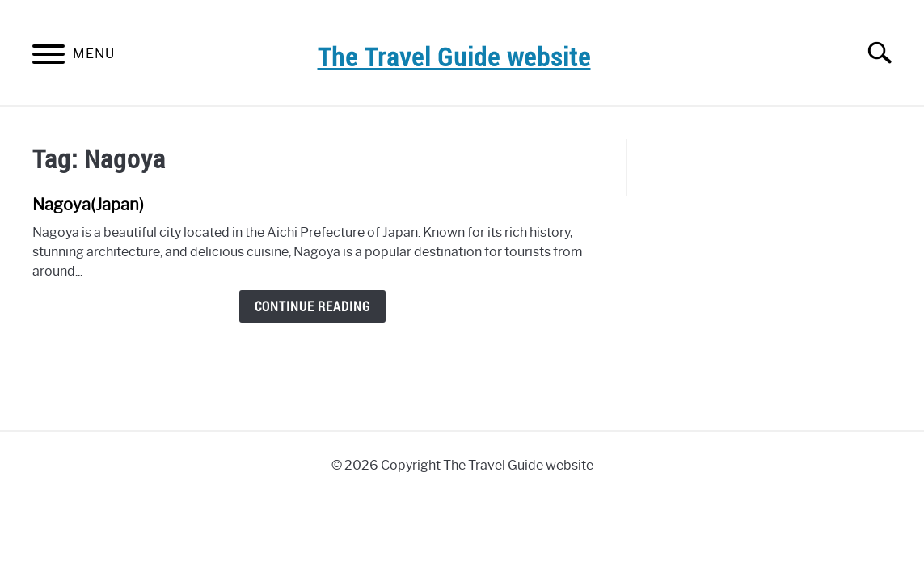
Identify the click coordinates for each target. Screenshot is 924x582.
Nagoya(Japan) (88, 205)
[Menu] (49, 57)
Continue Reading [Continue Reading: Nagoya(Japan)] (312, 306)
